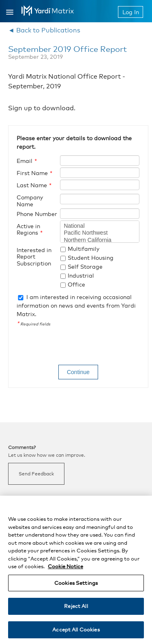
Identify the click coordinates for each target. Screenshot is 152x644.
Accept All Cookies (76, 633)
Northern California (100, 240)
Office (76, 284)
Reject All (76, 610)
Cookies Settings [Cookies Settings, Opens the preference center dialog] (76, 587)
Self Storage (85, 266)
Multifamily (83, 249)
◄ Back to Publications (44, 30)
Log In (131, 12)
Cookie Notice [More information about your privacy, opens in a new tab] (65, 570)
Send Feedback (36, 474)
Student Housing (91, 258)
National (100, 226)
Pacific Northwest (100, 233)
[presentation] (78, 347)
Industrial (81, 275)
